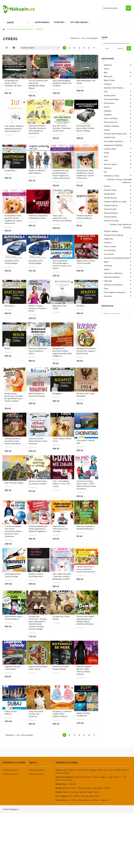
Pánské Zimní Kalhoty (114, 235)
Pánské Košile (110, 209)
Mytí (106, 160)
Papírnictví (109, 239)
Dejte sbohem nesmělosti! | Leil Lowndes (60, 529)
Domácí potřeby (111, 99)
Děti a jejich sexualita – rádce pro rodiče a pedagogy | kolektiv (62, 576)
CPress (74, 800)
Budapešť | (57, 394)
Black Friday (109, 80)
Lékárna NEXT (110, 149)
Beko (65, 784)
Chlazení (108, 84)
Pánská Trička (110, 190)
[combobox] (116, 313)
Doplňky (108, 111)
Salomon (117, 777)
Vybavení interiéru (112, 277)
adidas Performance (83, 777)
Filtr (129, 48)
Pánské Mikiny (110, 217)
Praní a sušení (110, 247)
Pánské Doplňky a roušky (115, 202)
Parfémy (108, 243)
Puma (69, 780)
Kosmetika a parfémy (114, 141)
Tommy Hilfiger (62, 773)
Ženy (106, 289)
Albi (70, 796)
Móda (107, 153)
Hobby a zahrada (111, 126)
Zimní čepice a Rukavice (115, 292)
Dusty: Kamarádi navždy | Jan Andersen (36, 714)
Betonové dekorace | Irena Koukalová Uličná (38, 351)
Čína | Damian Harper (14, 483)
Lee (105, 770)
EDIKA (96, 800)
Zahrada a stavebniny (113, 285)
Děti (106, 92)
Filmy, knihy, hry (111, 122)
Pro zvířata (109, 254)
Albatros (65, 800)
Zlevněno (108, 296)
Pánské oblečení (10, 774)
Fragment (104, 800)
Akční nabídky (42, 22)
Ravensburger (87, 796)
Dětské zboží (110, 96)
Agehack (108, 65)
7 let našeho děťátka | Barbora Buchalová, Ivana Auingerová (14, 129)
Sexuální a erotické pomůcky (117, 258)
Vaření (107, 269)
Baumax (66, 788)
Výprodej (108, 281)
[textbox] (116, 314)
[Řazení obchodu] (40, 48)
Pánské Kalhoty (111, 205)
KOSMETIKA (109, 138)
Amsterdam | (11, 171)
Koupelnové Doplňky (113, 145)
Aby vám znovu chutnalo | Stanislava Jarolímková (62, 128)
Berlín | (8, 348)
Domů (107, 107)
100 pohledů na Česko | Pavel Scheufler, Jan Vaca (13, 83)
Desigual (93, 770)
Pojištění (59, 22)
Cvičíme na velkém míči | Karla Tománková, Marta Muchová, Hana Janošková (13, 531)
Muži (106, 157)
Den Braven (98, 788)
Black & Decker (85, 788)
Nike (100, 770)
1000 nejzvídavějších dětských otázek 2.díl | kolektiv (62, 83)
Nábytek (108, 168)
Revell (96, 792)
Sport (106, 262)
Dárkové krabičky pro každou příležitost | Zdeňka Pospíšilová (38, 529)
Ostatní (107, 186)
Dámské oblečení (11, 770)
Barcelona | (10, 306)
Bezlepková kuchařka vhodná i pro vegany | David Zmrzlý (86, 351)
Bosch (74, 788)
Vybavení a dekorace (113, 273)
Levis (111, 770)
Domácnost (109, 103)
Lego (90, 792)
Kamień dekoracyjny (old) (115, 134)
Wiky (97, 796)
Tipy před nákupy (79, 22)
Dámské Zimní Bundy (113, 88)
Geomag (74, 792)
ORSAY (117, 770)
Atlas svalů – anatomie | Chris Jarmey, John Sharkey (62, 218)
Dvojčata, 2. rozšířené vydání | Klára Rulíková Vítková (62, 714)
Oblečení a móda (112, 176)
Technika (108, 266)
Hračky (107, 130)
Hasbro (66, 792)
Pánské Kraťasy (111, 213)
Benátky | (81, 306)
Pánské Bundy (110, 198)
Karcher (73, 784)
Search (128, 8)
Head (96, 777)
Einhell (108, 788)
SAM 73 (125, 770)
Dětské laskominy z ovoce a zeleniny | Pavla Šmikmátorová (86, 569)
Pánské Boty (110, 194)
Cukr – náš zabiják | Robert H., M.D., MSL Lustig (61, 484)
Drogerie (108, 115)
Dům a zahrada (111, 118)
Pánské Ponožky (111, 221)
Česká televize (85, 800)
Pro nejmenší (110, 250)
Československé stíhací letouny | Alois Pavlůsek (38, 441)
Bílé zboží (108, 76)
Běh (106, 73)
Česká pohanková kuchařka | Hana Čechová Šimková (13, 441)
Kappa (103, 777)
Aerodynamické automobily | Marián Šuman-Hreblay (85, 128)
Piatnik (76, 796)
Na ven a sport (110, 164)
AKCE (106, 69)
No (105, 172)
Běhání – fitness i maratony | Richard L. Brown (38, 308)
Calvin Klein (82, 770)
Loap (110, 777)
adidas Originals (69, 770)
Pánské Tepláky (111, 231)
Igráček (83, 792)
